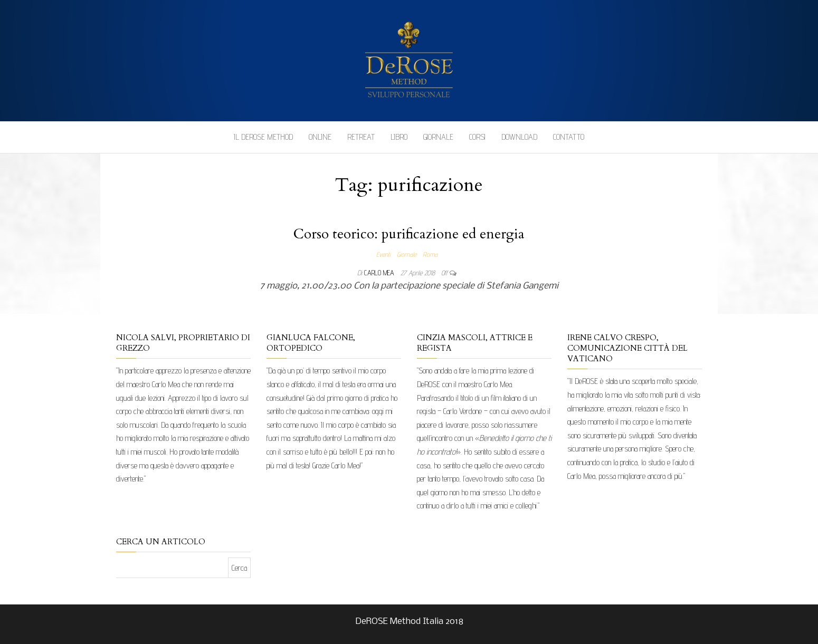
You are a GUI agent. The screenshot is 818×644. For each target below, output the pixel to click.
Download (519, 137)
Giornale (438, 137)
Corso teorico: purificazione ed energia (409, 234)
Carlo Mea (380, 273)
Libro (399, 137)
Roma (430, 254)
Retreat (361, 137)
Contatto (569, 137)
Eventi (383, 254)
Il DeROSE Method (263, 137)
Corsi (477, 137)
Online (320, 137)
